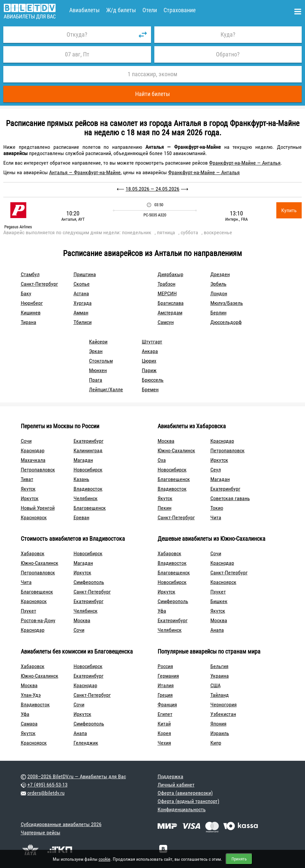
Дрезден (220, 274)
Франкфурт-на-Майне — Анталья (245, 163)
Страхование (180, 10)
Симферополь (89, 582)
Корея (164, 733)
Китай (164, 724)
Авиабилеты (84, 10)
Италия (166, 685)
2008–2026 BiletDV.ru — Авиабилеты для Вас (77, 776)
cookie (105, 859)
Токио (217, 508)
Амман (81, 313)
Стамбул (30, 274)
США (215, 685)
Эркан (96, 351)
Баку (26, 293)
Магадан (83, 460)
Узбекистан (223, 714)
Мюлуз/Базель (227, 303)
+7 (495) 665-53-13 (47, 785)
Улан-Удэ (31, 695)
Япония (218, 724)
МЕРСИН (167, 293)
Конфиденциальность (182, 809)
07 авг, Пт (77, 54)
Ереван (81, 517)
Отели (150, 10)
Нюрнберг (32, 303)
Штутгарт (152, 342)
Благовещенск (90, 508)
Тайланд (220, 695)
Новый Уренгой (38, 508)
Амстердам (170, 313)
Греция (165, 695)
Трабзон (167, 284)
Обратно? (228, 54)
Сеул (216, 470)
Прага (96, 380)
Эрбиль (218, 284)
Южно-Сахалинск (176, 450)
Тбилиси (83, 322)
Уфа (162, 611)
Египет (165, 714)
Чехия (164, 743)
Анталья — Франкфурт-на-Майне (85, 172)
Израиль (220, 733)
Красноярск (34, 517)
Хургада (83, 303)
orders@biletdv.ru (46, 793)
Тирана (29, 322)
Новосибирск (88, 470)
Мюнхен (98, 370)
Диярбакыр (170, 274)
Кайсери (98, 342)
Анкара (150, 351)
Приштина (85, 274)
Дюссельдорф (226, 322)
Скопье (82, 284)
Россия (165, 666)
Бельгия (219, 666)
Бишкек (219, 601)
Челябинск (86, 498)
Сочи (26, 441)
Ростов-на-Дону (38, 620)
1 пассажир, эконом (152, 74)
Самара (29, 724)
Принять (239, 859)
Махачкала (33, 460)
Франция (167, 705)
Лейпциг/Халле (106, 389)
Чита (216, 517)
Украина (220, 676)
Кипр (216, 743)
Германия (168, 676)
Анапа (217, 630)
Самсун (166, 322)
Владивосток (88, 489)
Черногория (224, 705)
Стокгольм (101, 361)
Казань (81, 479)
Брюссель (153, 380)
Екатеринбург (89, 441)
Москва (166, 441)
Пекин (165, 508)
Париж (149, 370)
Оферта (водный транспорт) (188, 801)
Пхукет (29, 611)
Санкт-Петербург (39, 284)
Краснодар (33, 450)
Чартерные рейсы (41, 833)
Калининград (88, 450)
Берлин (218, 313)
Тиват (27, 479)
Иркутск (30, 498)
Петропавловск (38, 470)
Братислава (171, 303)
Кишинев (31, 313)
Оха (162, 460)
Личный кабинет (176, 785)
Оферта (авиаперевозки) (185, 793)
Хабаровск (33, 553)
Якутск (28, 489)
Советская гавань (230, 498)
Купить (289, 210)
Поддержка (170, 776)
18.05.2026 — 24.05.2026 (152, 189)
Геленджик (86, 743)
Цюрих (149, 361)
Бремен (150, 389)
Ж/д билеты (121, 10)
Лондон (219, 293)
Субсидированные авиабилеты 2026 (61, 824)
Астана (81, 293)
